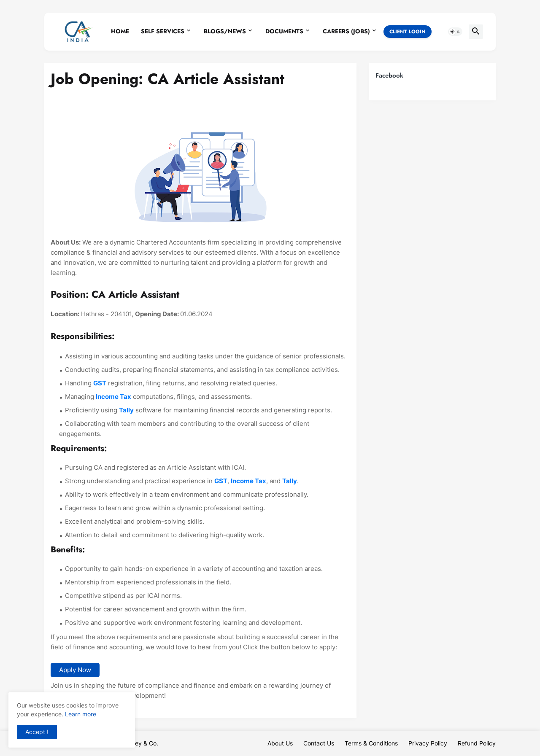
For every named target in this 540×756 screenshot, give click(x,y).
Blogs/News (225, 31)
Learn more (81, 714)
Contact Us (319, 743)
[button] (455, 32)
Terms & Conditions (371, 743)
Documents (284, 31)
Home (120, 31)
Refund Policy (477, 743)
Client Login (408, 32)
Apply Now (75, 670)
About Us (280, 743)
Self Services (163, 31)
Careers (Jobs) (346, 31)
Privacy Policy (428, 743)
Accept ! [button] (37, 732)
